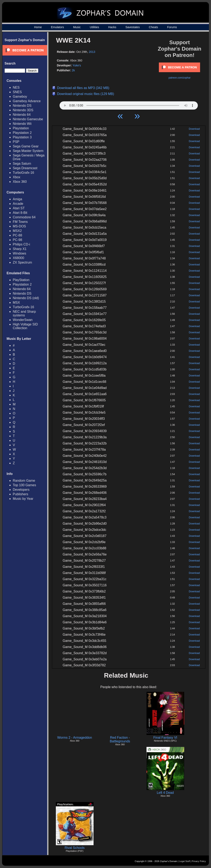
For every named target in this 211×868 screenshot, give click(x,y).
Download (194, 129)
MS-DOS (19, 226)
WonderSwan (23, 320)
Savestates (133, 27)
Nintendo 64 (22, 115)
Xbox (16, 177)
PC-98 (17, 240)
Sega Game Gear (26, 146)
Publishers (21, 494)
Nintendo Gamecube (28, 119)
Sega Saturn (22, 164)
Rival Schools (75, 848)
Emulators (57, 27)
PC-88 (17, 235)
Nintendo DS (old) (26, 298)
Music (77, 27)
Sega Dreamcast (25, 168)
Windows (19, 253)
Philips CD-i (21, 244)
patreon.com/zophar (180, 78)
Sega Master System (28, 151)
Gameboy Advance (27, 101)
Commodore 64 (24, 217)
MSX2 (17, 231)
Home (38, 27)
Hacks (112, 27)
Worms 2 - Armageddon (75, 738)
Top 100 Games (24, 485)
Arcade (18, 204)
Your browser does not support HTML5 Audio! (129, 104)
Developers (21, 490)
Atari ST (19, 208)
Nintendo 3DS (23, 110)
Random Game (24, 481)
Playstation (21, 128)
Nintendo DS (22, 106)
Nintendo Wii (22, 124)
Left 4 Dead (165, 793)
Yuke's (77, 65)
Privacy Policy (199, 861)
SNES (17, 92)
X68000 (18, 258)
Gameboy (20, 97)
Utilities (94, 27)
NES (16, 87)
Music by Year (23, 499)
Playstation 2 (22, 133)
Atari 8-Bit (20, 213)
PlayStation (21, 280)
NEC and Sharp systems (24, 313)
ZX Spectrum (22, 262)
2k (73, 70)
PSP (16, 142)
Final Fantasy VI (165, 738)
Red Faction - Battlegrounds (120, 739)
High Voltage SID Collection (25, 326)
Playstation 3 (22, 137)
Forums (172, 27)
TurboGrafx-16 (23, 173)
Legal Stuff (184, 861)
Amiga (17, 199)
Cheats (153, 27)
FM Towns (20, 222)
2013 (92, 52)
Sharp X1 (20, 249)
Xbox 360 (20, 182)
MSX (16, 303)
